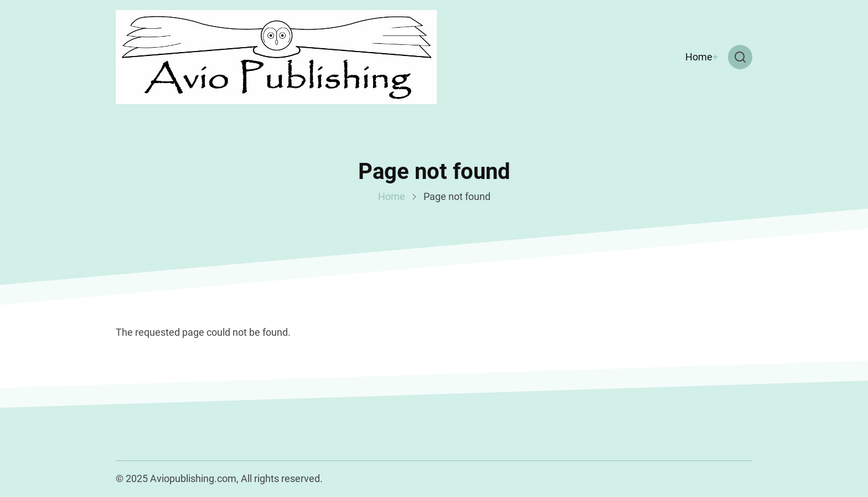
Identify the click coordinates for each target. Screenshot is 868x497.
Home (699, 57)
